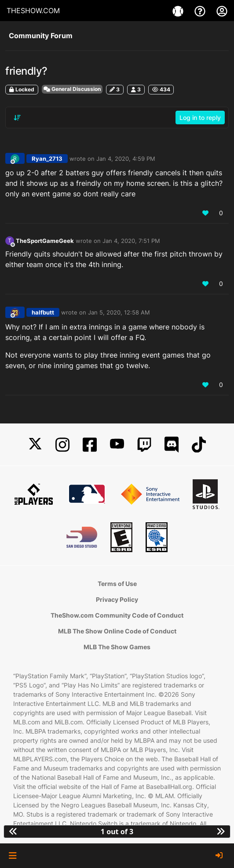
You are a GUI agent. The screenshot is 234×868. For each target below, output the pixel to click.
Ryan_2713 (47, 159)
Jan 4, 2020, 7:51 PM (131, 241)
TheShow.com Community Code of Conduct (117, 615)
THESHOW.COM (33, 11)
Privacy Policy (117, 599)
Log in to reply (200, 118)
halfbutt (43, 312)
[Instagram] (62, 445)
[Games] (179, 11)
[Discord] (172, 445)
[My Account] (222, 11)
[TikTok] (199, 445)
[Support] (201, 11)
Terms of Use (117, 584)
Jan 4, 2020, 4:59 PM (126, 159)
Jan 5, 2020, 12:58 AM (119, 312)
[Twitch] (144, 445)
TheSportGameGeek (45, 241)
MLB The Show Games (117, 647)
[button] (13, 856)
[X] (35, 445)
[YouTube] (117, 445)
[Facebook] (90, 445)
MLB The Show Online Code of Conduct (117, 631)
